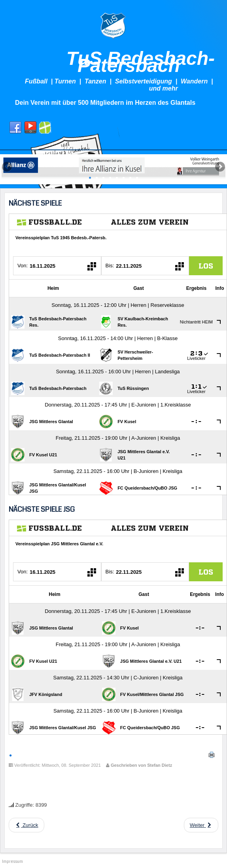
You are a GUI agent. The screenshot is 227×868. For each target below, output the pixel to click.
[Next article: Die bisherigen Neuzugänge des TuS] (201, 825)
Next (219, 167)
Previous (8, 167)
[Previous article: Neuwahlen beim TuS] (26, 825)
